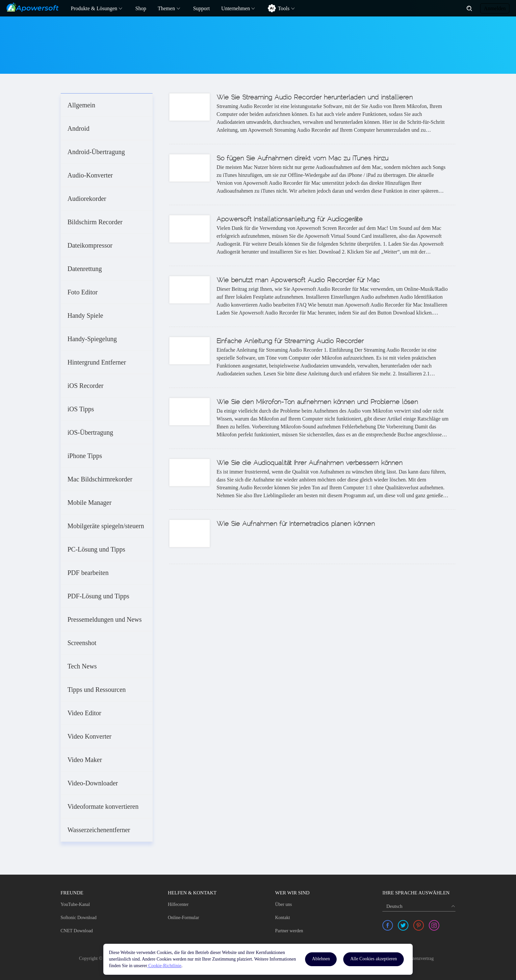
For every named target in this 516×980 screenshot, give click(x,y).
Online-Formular (183, 918)
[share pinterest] (419, 925)
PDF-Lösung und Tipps (98, 596)
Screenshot (82, 643)
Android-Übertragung (96, 152)
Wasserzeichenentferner (99, 830)
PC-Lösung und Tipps (96, 549)
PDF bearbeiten (88, 573)
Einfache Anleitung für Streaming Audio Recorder (290, 341)
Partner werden (289, 931)
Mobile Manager (90, 503)
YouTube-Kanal (75, 904)
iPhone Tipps (85, 456)
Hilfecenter (178, 904)
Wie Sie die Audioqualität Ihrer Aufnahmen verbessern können (310, 463)
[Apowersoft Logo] (33, 7)
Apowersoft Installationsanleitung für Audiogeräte (290, 220)
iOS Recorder (85, 386)
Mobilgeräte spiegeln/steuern (106, 526)
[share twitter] (403, 925)
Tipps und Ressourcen (97, 690)
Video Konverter (90, 736)
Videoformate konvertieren (103, 806)
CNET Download (77, 931)
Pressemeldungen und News (105, 619)
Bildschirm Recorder (95, 222)
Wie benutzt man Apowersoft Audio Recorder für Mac (298, 281)
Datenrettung (85, 269)
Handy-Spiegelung (92, 339)
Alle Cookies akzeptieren (374, 959)
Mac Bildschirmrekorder (100, 479)
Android (78, 128)
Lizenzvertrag (421, 958)
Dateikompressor (90, 245)
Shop (141, 8)
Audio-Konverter (90, 175)
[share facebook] (388, 925)
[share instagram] (434, 925)
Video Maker (85, 760)
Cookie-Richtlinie (164, 966)
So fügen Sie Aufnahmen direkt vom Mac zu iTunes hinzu (302, 159)
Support (202, 8)
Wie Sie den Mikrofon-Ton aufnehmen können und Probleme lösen (317, 402)
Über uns (284, 904)
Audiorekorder (87, 199)
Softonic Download (78, 918)
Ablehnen (321, 959)
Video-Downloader (93, 783)
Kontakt (283, 918)
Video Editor (84, 713)
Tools (284, 8)
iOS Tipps (81, 409)
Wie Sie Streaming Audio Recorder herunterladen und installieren (315, 98)
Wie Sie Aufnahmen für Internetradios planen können (296, 524)
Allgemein (81, 105)
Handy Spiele (85, 315)
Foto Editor (83, 292)
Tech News (82, 666)
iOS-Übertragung (90, 432)
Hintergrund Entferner (97, 362)
